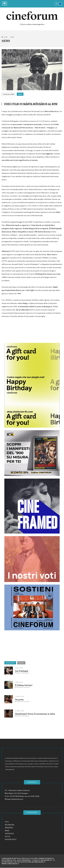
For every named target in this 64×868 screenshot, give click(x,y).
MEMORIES (9, 828)
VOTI (7, 822)
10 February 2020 (9, 94)
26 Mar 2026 (20, 711)
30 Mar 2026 (20, 696)
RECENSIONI (10, 663)
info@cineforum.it (17, 799)
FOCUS (21, 663)
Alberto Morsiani (23, 673)
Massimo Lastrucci (23, 687)
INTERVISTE (9, 833)
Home (6, 37)
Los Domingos (22, 671)
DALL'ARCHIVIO (11, 839)
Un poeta (19, 700)
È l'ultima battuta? (24, 685)
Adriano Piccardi (23, 701)
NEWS (20, 94)
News (12, 37)
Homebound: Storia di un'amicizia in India (35, 714)
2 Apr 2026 (19, 668)
